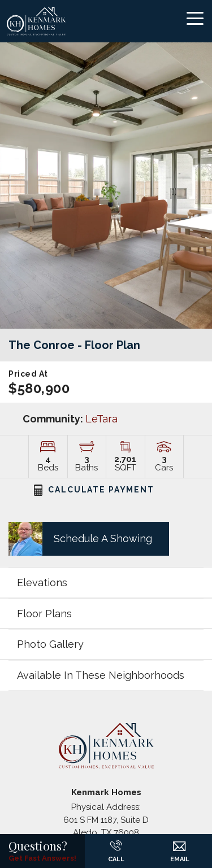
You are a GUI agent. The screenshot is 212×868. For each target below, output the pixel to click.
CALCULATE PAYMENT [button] (94, 490)
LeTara (101, 419)
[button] (85, 538)
